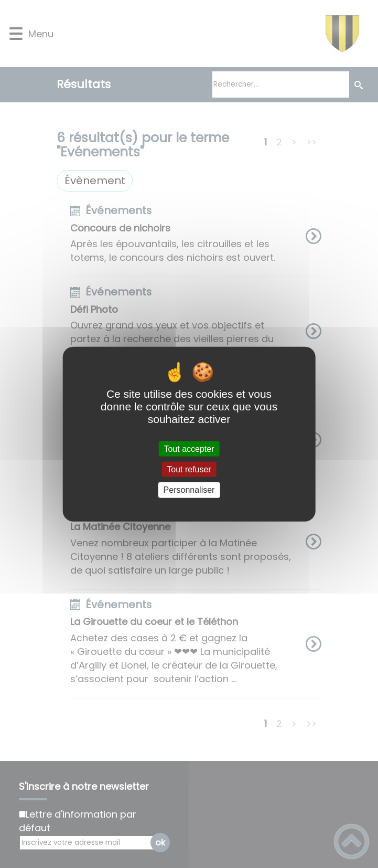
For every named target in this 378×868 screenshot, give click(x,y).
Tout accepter (189, 449)
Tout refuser (189, 469)
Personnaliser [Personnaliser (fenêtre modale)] (189, 490)
